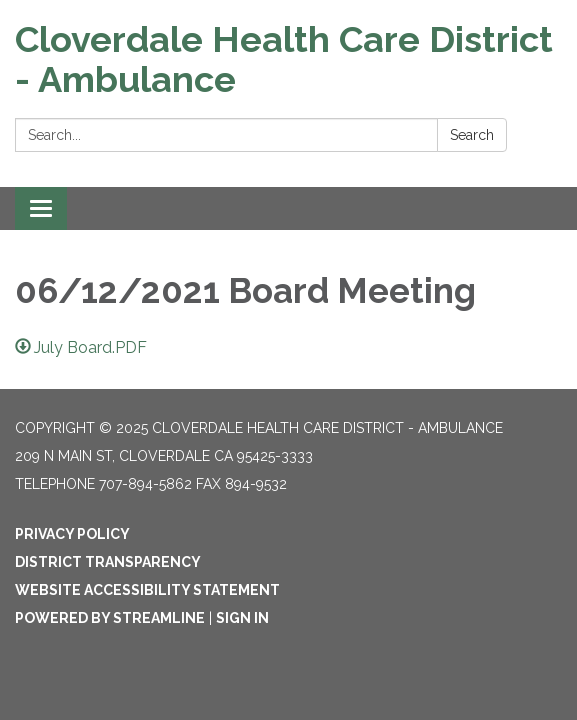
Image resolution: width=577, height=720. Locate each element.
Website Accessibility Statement (147, 590)
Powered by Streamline (110, 618)
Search (472, 135)
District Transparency (108, 562)
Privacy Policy (72, 534)
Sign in (242, 618)
